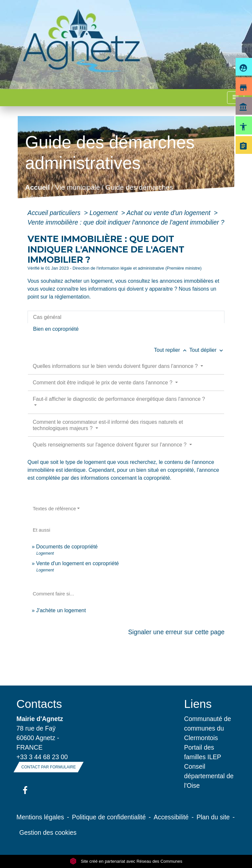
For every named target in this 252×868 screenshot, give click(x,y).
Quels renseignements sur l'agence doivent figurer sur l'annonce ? (110, 445)
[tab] (126, 317)
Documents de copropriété (67, 547)
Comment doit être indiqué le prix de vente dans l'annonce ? (103, 383)
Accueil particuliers (55, 213)
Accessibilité (171, 817)
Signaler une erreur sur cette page (176, 632)
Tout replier (172, 350)
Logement (105, 213)
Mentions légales (40, 817)
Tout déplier (207, 350)
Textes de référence (54, 508)
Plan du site (213, 817)
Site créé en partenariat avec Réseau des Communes (126, 861)
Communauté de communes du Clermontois (208, 728)
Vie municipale (78, 188)
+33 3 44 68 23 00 (42, 757)
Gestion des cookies (48, 832)
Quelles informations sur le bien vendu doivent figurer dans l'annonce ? (116, 366)
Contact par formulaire (49, 767)
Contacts (39, 704)
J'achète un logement (61, 610)
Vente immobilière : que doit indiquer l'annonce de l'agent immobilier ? (126, 222)
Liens (198, 704)
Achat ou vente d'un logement (169, 213)
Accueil (37, 188)
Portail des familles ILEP (203, 752)
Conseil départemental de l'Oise (209, 776)
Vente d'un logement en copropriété (77, 563)
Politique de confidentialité (109, 817)
